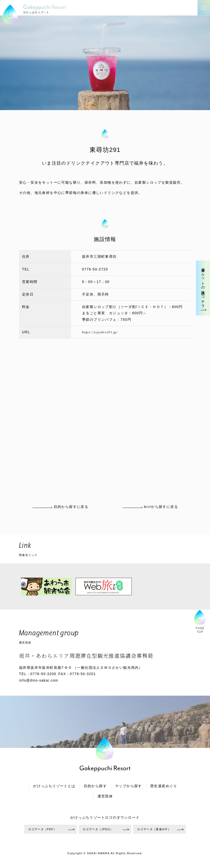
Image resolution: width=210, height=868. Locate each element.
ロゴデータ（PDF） (42, 829)
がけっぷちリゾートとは (54, 786)
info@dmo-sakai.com (39, 680)
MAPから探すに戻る (150, 507)
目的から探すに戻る (60, 507)
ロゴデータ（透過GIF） (154, 829)
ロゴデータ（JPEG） (98, 829)
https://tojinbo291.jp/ (100, 332)
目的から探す (95, 786)
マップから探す (128, 786)
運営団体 (105, 796)
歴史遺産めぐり (164, 786)
